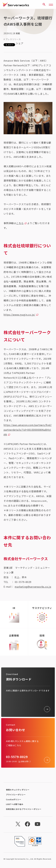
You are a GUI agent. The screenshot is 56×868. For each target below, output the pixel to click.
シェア (20, 43)
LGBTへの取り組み (15, 804)
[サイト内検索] (44, 4)
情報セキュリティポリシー (18, 790)
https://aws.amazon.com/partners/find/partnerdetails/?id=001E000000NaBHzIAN (28, 430)
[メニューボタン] (51, 4)
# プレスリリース (12, 39)
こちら (20, 223)
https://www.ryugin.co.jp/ (19, 315)
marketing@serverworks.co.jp (33, 587)
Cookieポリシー (14, 799)
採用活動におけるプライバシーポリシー (24, 809)
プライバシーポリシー (16, 795)
